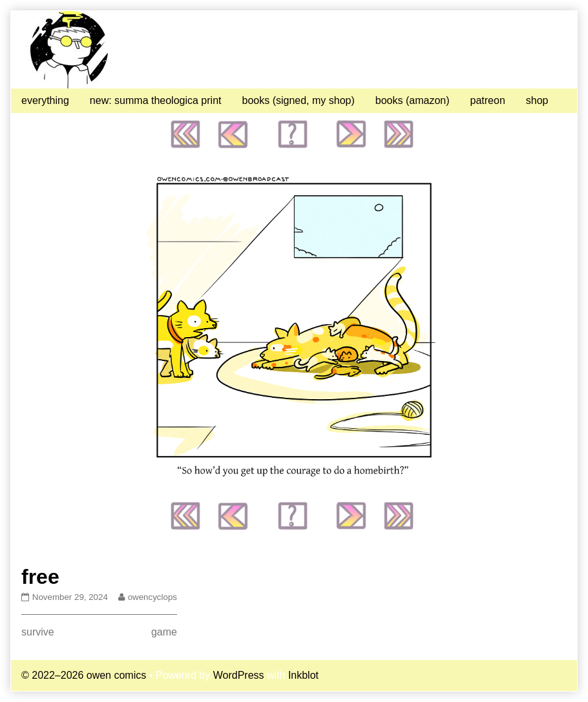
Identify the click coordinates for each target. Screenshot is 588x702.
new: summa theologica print (156, 100)
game (164, 632)
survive (38, 632)
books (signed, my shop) (298, 100)
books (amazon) (413, 100)
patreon (488, 100)
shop (537, 100)
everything (45, 100)
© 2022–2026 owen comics (84, 675)
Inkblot (303, 675)
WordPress (239, 675)
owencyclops (152, 597)
